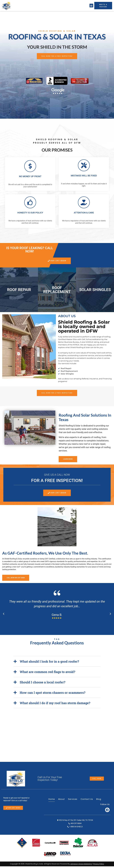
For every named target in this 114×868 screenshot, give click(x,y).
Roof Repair (19, 291)
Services (73, 801)
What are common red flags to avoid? (47, 673)
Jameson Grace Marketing (81, 866)
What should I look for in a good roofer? (49, 663)
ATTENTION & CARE (84, 213)
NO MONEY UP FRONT (30, 177)
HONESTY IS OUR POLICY (30, 213)
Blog (99, 801)
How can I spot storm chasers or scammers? (52, 694)
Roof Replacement (57, 291)
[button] (91, 6)
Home (52, 801)
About (61, 801)
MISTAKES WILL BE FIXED (84, 176)
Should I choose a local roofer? (42, 684)
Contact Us (87, 801)
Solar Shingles (95, 291)
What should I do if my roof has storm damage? (55, 705)
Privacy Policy (99, 866)
